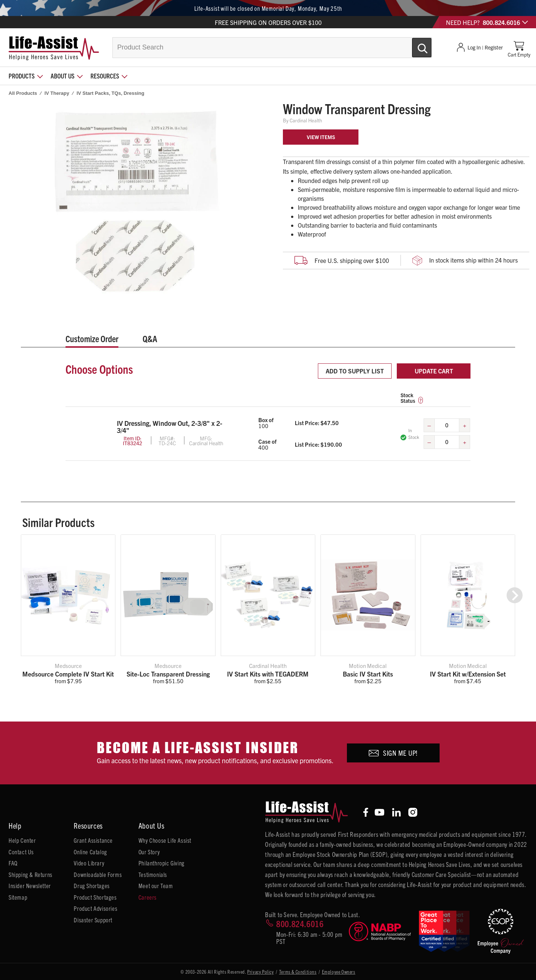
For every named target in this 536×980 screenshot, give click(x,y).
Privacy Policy (260, 972)
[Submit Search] (414, 45)
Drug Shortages (92, 886)
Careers (148, 897)
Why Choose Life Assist (165, 840)
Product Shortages (95, 897)
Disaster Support (93, 920)
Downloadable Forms (98, 874)
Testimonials (153, 874)
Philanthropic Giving (162, 863)
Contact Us (21, 852)
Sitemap (18, 897)
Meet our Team (156, 886)
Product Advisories (95, 908)
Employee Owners (339, 972)
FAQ (13, 863)
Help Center (22, 840)
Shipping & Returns (31, 874)
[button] (515, 595)
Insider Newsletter (30, 886)
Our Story (149, 852)
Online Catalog (90, 852)
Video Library (89, 863)
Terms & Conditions (298, 972)
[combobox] (272, 48)
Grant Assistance (93, 840)
